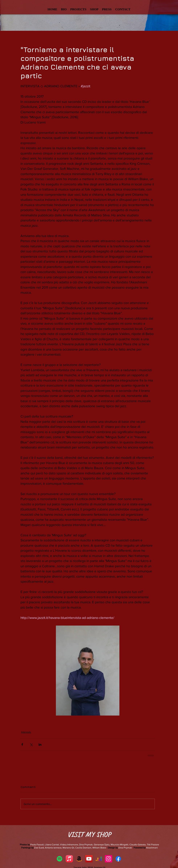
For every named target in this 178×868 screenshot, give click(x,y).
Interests (26, 732)
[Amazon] (79, 859)
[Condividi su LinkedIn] (40, 744)
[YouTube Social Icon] (89, 859)
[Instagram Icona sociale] (109, 859)
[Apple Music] (69, 859)
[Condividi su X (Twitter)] (31, 744)
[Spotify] (60, 859)
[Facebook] (118, 859)
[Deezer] (99, 859)
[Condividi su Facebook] (22, 744)
